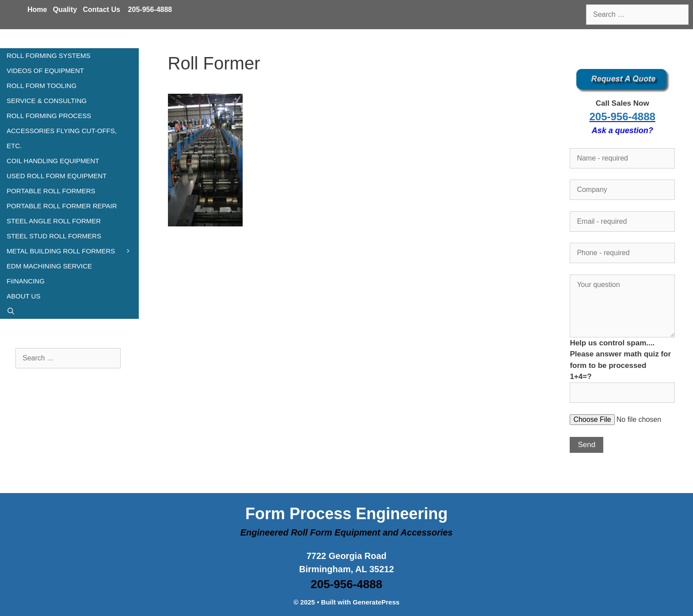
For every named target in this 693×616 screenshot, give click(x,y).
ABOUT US (23, 296)
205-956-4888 (150, 10)
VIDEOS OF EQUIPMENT (45, 71)
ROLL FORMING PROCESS (49, 116)
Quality (65, 10)
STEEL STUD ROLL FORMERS (54, 236)
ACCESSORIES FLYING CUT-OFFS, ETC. (62, 138)
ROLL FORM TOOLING (42, 86)
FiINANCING (26, 281)
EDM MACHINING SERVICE (49, 266)
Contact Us (101, 10)
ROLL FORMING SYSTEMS (48, 55)
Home (37, 10)
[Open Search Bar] (69, 311)
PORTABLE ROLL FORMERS (51, 191)
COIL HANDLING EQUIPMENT (53, 161)
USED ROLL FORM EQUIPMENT (57, 176)
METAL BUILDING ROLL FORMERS (73, 251)
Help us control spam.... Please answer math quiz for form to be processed (622, 368)
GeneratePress (376, 602)
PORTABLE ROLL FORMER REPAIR (62, 206)
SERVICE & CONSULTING (47, 101)
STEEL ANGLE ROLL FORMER (54, 221)
